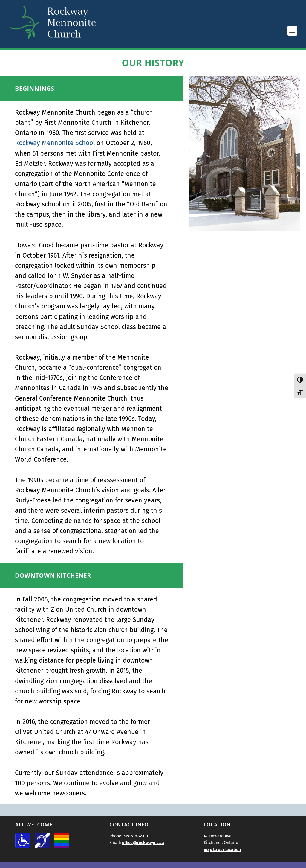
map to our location (222, 850)
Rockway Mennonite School (55, 143)
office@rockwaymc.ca (143, 843)
